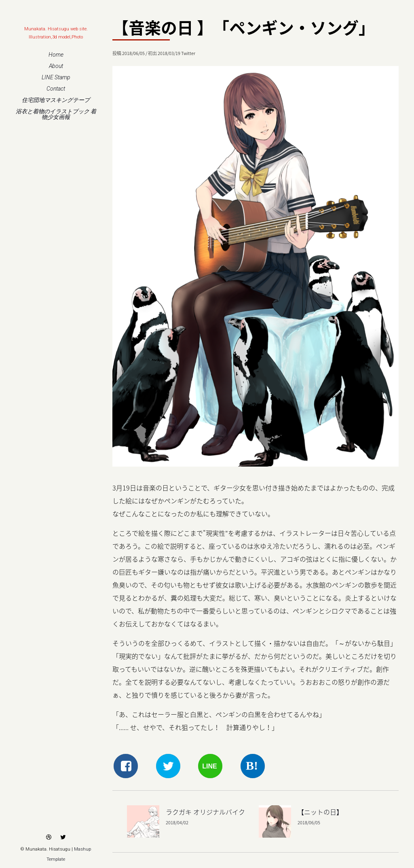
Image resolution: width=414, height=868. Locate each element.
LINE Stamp (56, 77)
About (56, 66)
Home (56, 55)
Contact (56, 89)
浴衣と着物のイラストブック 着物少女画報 (56, 114)
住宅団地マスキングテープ (56, 100)
